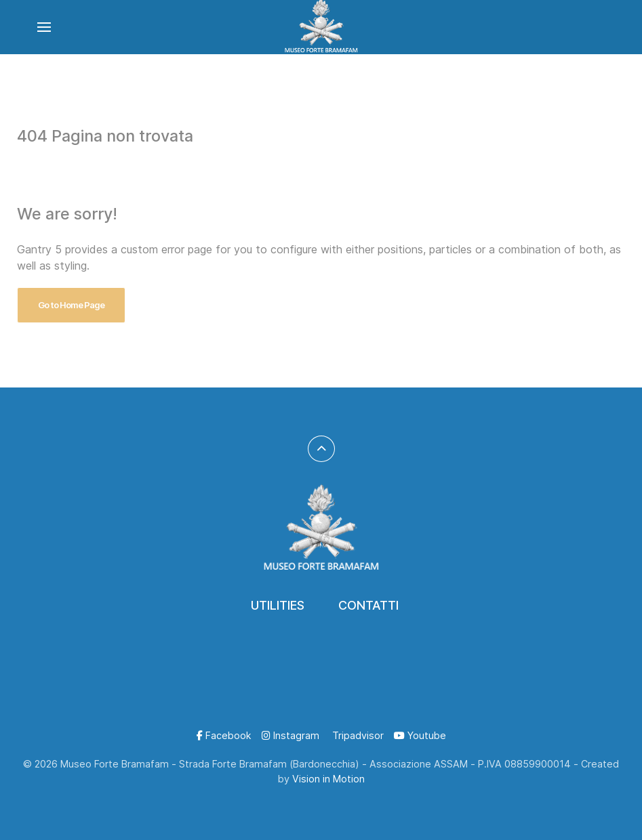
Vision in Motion (328, 779)
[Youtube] (420, 735)
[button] (44, 27)
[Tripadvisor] (357, 735)
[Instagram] (290, 735)
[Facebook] (224, 735)
